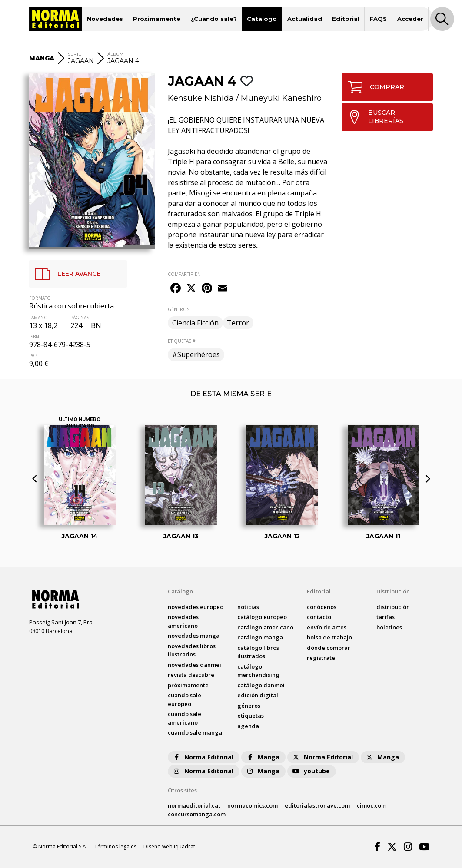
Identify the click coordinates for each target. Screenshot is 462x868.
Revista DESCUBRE (191, 675)
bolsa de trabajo (329, 637)
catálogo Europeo (262, 617)
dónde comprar (329, 648)
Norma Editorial (203, 757)
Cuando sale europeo (184, 699)
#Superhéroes (196, 354)
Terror (238, 323)
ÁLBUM (115, 54)
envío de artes (327, 627)
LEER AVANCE (65, 274)
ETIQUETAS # (181, 341)
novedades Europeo (196, 607)
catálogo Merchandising (258, 671)
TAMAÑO (38, 318)
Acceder (410, 19)
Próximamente (157, 19)
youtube (311, 771)
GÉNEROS (179, 309)
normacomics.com (253, 805)
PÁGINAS (80, 318)
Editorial (346, 19)
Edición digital (258, 695)
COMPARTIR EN (184, 274)
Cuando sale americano (184, 718)
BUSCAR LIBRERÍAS (373, 117)
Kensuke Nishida (201, 98)
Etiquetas (251, 716)
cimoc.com (372, 805)
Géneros (249, 706)
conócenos (322, 607)
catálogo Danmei (261, 685)
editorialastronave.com (317, 805)
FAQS (378, 19)
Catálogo (262, 19)
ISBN (34, 337)
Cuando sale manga (195, 732)
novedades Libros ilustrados (192, 650)
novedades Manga (194, 636)
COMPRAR (373, 87)
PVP (33, 356)
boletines (389, 627)
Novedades (105, 19)
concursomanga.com (197, 814)
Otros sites (182, 790)
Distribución (393, 591)
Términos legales (115, 846)
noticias (248, 607)
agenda (248, 726)
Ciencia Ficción (195, 323)
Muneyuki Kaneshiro (281, 98)
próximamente (188, 685)
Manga (263, 757)
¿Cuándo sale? (214, 19)
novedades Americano (183, 621)
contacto (319, 617)
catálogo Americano (265, 627)
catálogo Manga (260, 637)
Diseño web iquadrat (169, 846)
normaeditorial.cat (194, 805)
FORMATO (40, 298)
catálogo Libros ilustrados (258, 652)
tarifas (386, 617)
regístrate (321, 658)
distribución (393, 607)
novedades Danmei (194, 665)
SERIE (75, 54)
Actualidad (305, 19)
